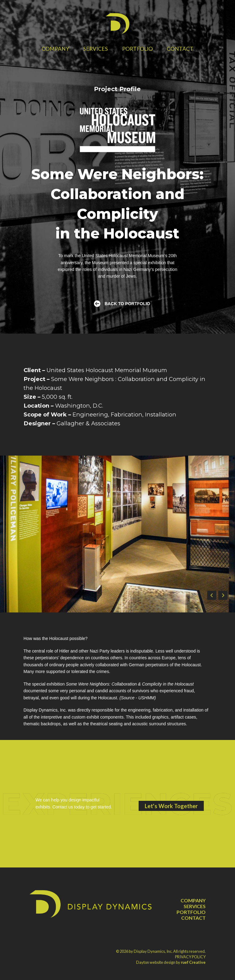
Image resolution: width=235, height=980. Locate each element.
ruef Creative (193, 962)
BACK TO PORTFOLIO (127, 304)
